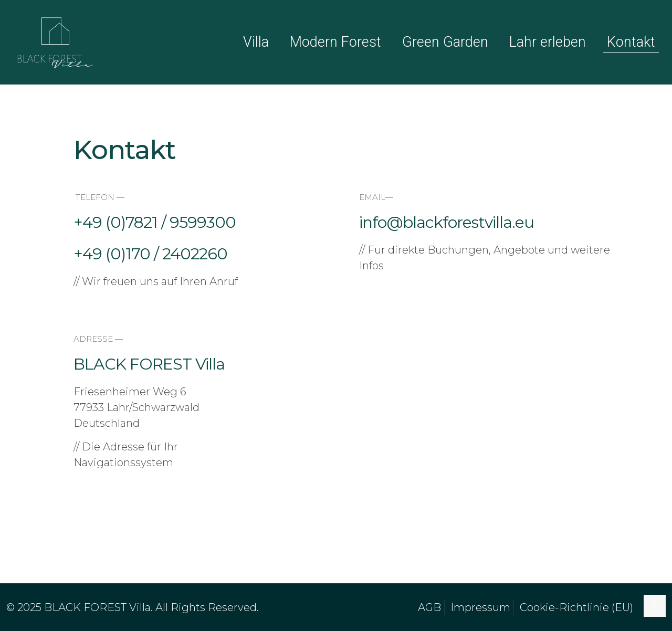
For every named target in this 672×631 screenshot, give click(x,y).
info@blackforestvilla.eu (447, 222)
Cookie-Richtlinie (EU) (576, 607)
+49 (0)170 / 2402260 (150, 254)
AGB (429, 607)
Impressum (480, 607)
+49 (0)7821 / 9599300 (155, 222)
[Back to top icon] (655, 606)
